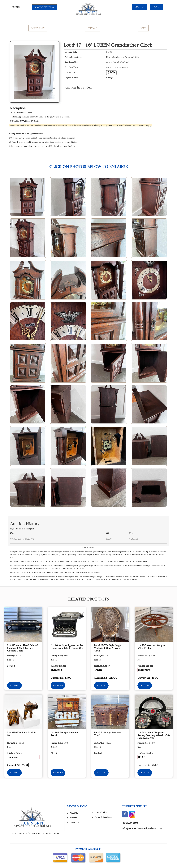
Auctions (73, 857)
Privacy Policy (101, 852)
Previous (93, 28)
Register (140, 7)
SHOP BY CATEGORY (44, 7)
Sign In (156, 7)
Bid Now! (14, 686)
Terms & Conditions (103, 857)
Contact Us (74, 862)
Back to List (38, 28)
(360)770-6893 (130, 862)
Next (143, 28)
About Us (74, 852)
